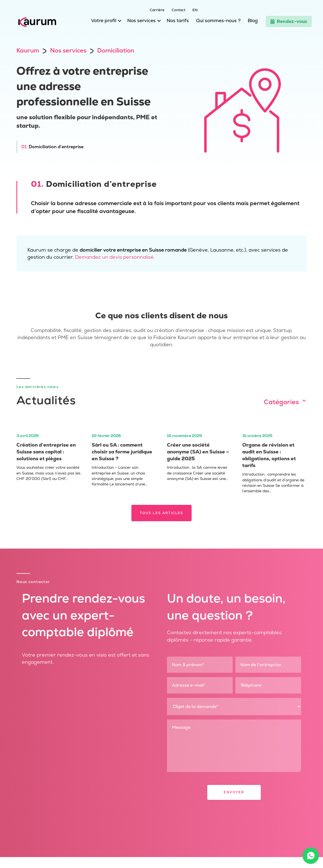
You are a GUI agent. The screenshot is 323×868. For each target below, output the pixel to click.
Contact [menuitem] (178, 10)
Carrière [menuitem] (157, 10)
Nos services (68, 50)
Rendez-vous (289, 21)
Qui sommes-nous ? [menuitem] (218, 21)
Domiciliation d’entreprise (52, 147)
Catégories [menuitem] (281, 402)
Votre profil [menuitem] (104, 21)
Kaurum (28, 50)
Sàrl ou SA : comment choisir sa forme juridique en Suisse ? (122, 452)
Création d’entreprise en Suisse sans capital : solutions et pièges (46, 452)
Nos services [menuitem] (142, 21)
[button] (118, 22)
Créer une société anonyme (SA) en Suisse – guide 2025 (198, 452)
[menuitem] (192, 9)
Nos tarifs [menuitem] (178, 21)
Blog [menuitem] (253, 21)
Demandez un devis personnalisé (114, 257)
